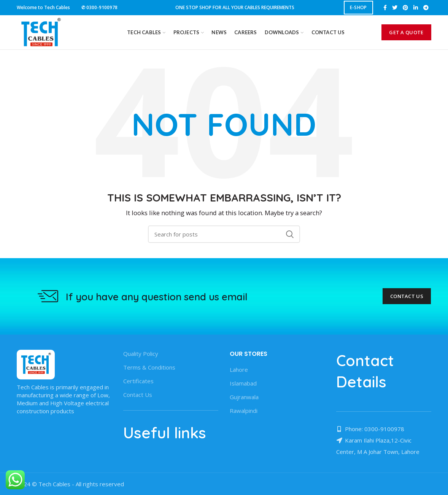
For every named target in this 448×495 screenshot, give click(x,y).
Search (290, 234)
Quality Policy (141, 354)
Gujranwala (244, 397)
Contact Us (407, 296)
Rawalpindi (244, 411)
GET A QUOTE (406, 32)
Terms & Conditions (149, 367)
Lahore (239, 370)
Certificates (138, 381)
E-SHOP (358, 7)
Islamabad (243, 383)
